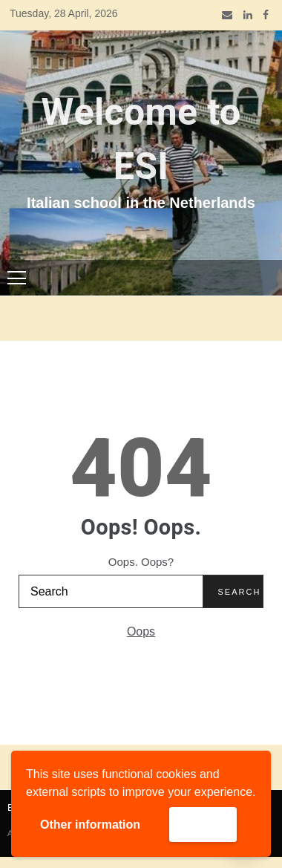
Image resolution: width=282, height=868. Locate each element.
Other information (90, 825)
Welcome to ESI (141, 140)
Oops (141, 632)
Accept (203, 824)
